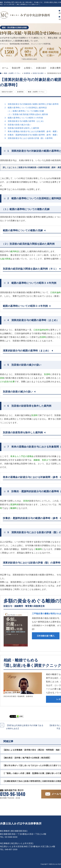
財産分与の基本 (38, 73)
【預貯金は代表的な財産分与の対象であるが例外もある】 (25, 727)
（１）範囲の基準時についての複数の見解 (25, 111)
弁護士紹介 (41, 68)
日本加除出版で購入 (46, 636)
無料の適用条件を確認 (30, 59)
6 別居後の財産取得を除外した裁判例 (22, 128)
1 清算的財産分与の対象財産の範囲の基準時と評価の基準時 (32, 104)
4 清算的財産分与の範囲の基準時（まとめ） (25, 121)
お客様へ (28, 68)
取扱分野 (16, 68)
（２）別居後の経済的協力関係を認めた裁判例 (27, 114)
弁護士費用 (55, 68)
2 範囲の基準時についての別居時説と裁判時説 (26, 108)
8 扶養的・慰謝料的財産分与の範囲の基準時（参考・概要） (32, 135)
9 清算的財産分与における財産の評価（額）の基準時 (29, 138)
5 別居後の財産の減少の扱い (18, 125)
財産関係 (27, 73)
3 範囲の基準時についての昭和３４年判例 (24, 118)
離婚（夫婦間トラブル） (13, 73)
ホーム (5, 68)
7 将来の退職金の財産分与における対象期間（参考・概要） (32, 131)
